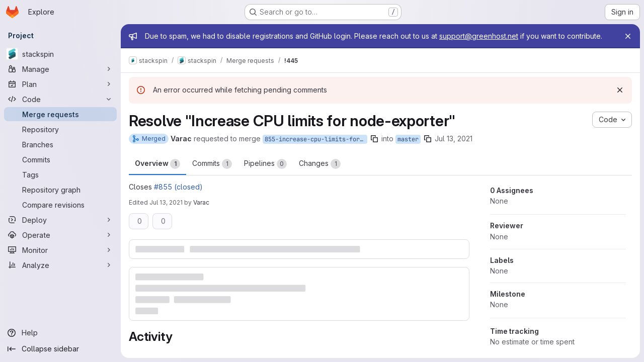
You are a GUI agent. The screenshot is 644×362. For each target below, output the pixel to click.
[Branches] (60, 144)
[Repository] (60, 129)
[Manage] (60, 69)
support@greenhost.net (479, 36)
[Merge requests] (60, 114)
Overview (157, 164)
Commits (212, 164)
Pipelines (265, 164)
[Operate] (60, 235)
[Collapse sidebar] (60, 349)
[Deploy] (60, 220)
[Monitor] (60, 250)
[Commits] (60, 159)
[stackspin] (60, 54)
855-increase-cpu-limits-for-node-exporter (316, 139)
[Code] (60, 99)
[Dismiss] (620, 90)
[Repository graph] (60, 190)
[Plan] (60, 84)
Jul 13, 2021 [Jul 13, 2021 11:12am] (454, 139)
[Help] (60, 333)
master (408, 139)
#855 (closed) (178, 187)
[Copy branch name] (374, 139)
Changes (320, 164)
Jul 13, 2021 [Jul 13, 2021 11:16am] (166, 202)
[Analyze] (60, 265)
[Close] (628, 36)
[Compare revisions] (60, 205)
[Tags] (60, 174)
